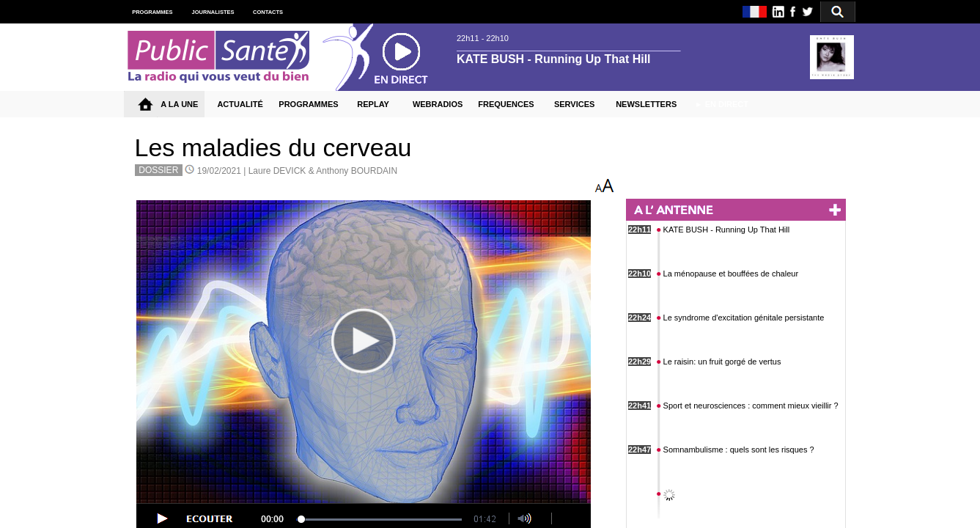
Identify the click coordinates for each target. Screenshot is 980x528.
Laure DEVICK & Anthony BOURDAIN (323, 171)
